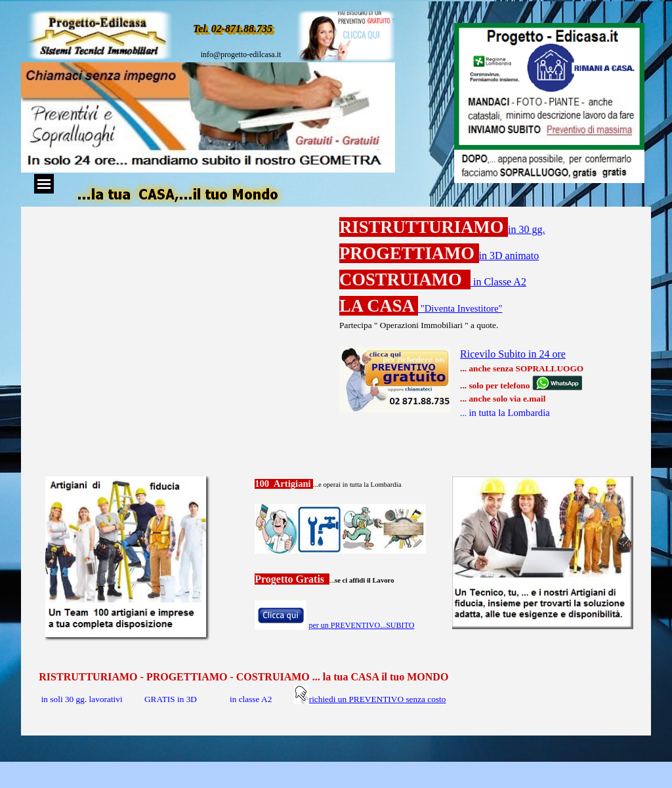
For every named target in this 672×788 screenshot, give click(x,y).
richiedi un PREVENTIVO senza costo (378, 699)
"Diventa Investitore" (460, 308)
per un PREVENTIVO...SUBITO (362, 625)
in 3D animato (509, 256)
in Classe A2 (498, 282)
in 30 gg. (526, 229)
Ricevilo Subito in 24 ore (513, 354)
